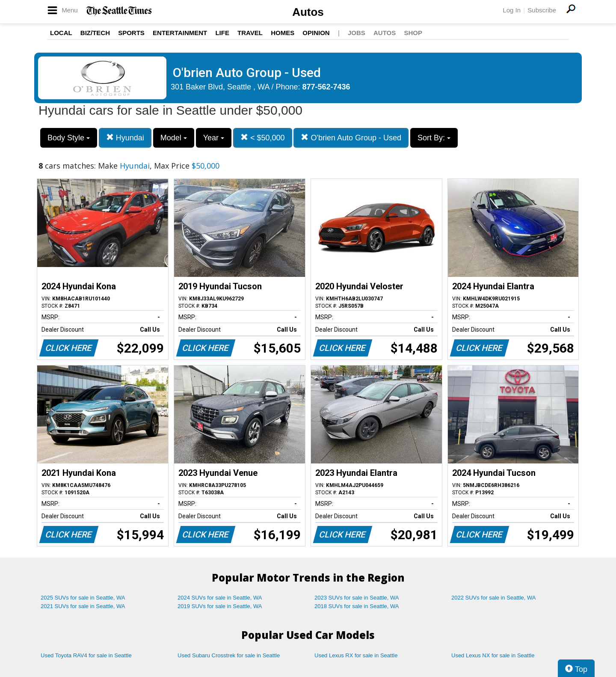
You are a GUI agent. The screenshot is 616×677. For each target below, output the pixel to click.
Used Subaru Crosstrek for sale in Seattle (229, 655)
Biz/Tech (95, 33)
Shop (413, 33)
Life (222, 33)
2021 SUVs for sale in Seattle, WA (83, 606)
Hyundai (125, 138)
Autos (308, 12)
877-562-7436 (326, 87)
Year (214, 138)
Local (61, 33)
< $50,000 (263, 138)
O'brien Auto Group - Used (351, 138)
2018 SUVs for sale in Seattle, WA (357, 606)
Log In (512, 10)
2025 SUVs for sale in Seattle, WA (83, 598)
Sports (131, 33)
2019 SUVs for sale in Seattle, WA (220, 606)
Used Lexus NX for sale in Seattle (493, 655)
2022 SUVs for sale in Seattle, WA (494, 598)
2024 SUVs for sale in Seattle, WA (220, 598)
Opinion (316, 33)
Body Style (69, 138)
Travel (250, 33)
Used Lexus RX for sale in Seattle (356, 655)
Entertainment (180, 33)
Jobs (357, 33)
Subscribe (542, 10)
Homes (283, 33)
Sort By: (434, 138)
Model (174, 138)
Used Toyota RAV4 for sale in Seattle (86, 655)
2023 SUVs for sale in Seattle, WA (357, 598)
